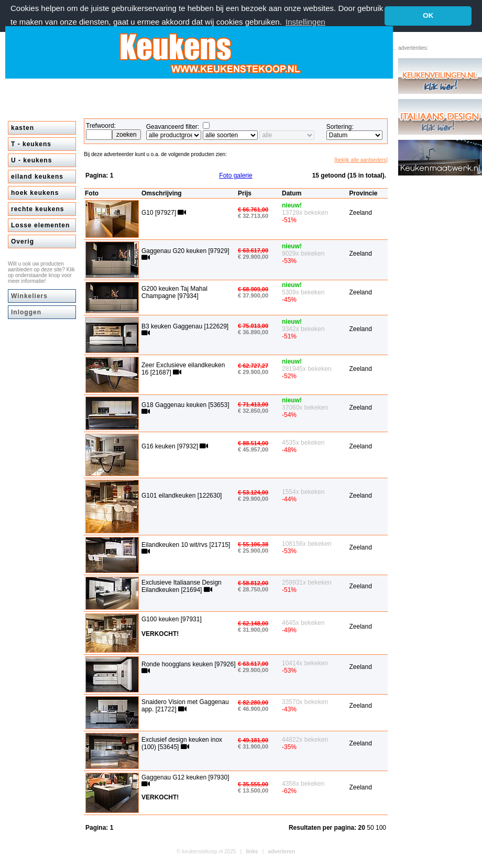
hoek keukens (35, 193)
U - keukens (31, 160)
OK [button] (428, 15)
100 (381, 828)
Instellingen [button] (305, 22)
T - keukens (31, 144)
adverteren (282, 851)
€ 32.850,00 (253, 411)
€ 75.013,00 (253, 326)
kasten (23, 128)
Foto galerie (235, 175)
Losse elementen (40, 225)
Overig (23, 241)
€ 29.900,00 (253, 257)
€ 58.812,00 (253, 583)
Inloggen (26, 312)
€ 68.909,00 (253, 289)
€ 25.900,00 (253, 551)
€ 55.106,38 (253, 544)
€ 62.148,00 (253, 623)
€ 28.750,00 (253, 589)
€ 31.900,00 (253, 630)
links (252, 851)
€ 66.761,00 (253, 210)
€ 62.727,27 (253, 366)
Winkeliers (29, 296)
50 (371, 828)
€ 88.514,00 (253, 443)
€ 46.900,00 (253, 709)
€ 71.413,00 (253, 404)
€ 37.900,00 (253, 295)
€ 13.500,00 (253, 790)
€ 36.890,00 (253, 332)
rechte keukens (37, 209)
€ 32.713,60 (253, 216)
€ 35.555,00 (253, 784)
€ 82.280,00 (253, 702)
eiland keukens (37, 177)
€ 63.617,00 (253, 250)
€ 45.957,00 (253, 449)
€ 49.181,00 (253, 740)
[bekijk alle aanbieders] (361, 160)
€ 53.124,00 (253, 492)
